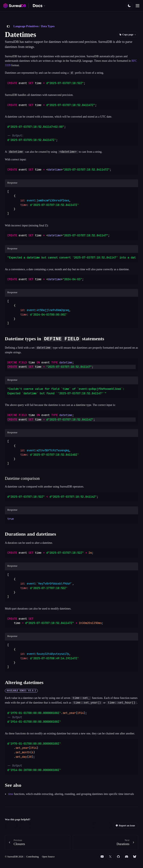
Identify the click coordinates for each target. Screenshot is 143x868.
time (11, 794)
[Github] (118, 856)
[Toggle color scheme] (129, 6)
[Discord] (127, 856)
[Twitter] (110, 856)
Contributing (32, 856)
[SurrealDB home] (15, 6)
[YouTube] (102, 856)
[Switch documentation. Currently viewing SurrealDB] (39, 6)
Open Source (48, 856)
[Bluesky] (135, 856)
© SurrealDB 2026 (14, 856)
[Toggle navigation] (138, 6)
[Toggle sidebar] (8, 26)
